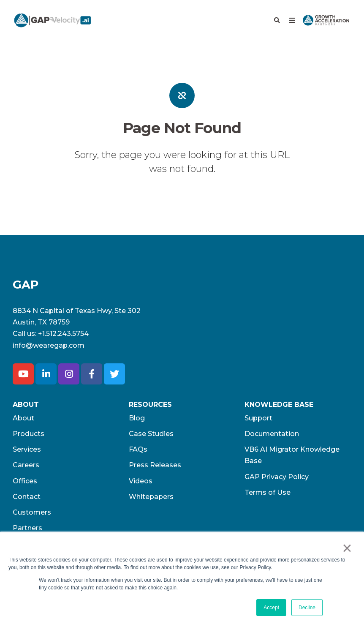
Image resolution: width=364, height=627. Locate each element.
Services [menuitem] (27, 449)
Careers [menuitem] (26, 465)
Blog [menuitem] (137, 418)
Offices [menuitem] (25, 481)
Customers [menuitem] (32, 512)
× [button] (347, 548)
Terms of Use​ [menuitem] (268, 492)
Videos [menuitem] (141, 481)
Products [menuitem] (29, 434)
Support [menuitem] (258, 418)
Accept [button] (271, 608)
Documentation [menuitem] (272, 434)
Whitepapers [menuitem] (151, 497)
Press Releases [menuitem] (155, 465)
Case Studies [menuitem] (151, 434)
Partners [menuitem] (27, 528)
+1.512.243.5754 (63, 334)
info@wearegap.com (49, 345)
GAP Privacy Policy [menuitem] (277, 477)
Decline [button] (307, 608)
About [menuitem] (23, 418)
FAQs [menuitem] (138, 449)
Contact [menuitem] (27, 497)
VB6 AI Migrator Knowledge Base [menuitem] (292, 455)
